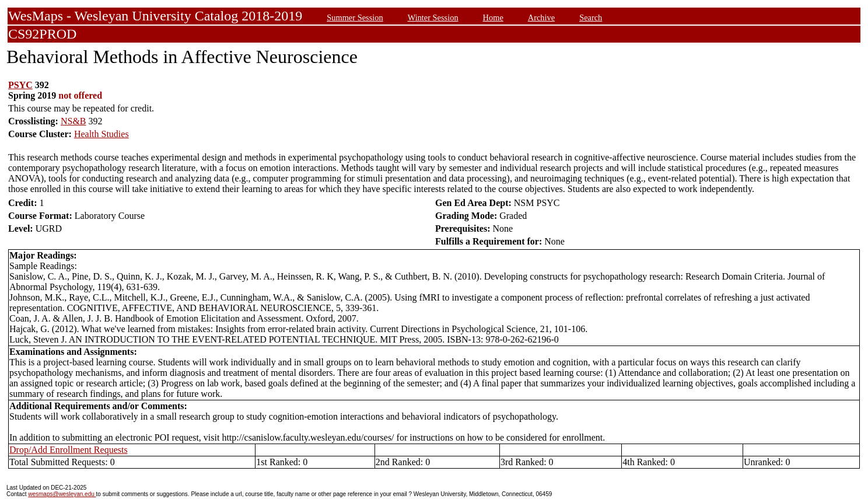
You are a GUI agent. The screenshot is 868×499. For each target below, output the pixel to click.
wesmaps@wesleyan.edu (62, 494)
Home (493, 18)
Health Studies (101, 134)
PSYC (20, 85)
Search (591, 18)
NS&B (73, 121)
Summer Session (355, 18)
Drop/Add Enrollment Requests (69, 450)
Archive (541, 18)
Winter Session (433, 18)
